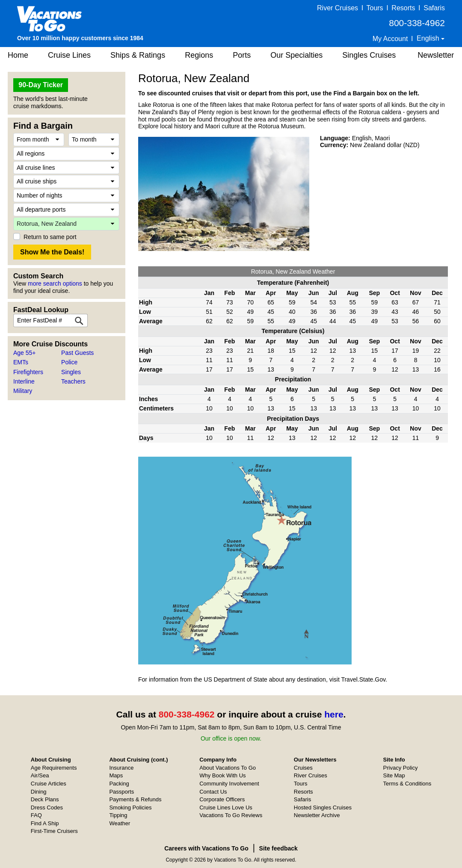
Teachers (73, 381)
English (429, 38)
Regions (199, 55)
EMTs (21, 362)
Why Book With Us (222, 775)
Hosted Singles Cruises (323, 807)
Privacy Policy (401, 768)
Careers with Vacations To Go (206, 848)
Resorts (403, 8)
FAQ (36, 815)
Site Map (394, 775)
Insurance (121, 768)
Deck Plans (45, 799)
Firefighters (28, 372)
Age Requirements (54, 768)
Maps (116, 775)
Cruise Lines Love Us (226, 807)
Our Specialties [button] (296, 55)
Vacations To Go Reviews (231, 815)
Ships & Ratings (138, 55)
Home (18, 55)
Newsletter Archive (317, 815)
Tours (375, 8)
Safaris (434, 8)
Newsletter (436, 55)
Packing (119, 784)
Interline (24, 381)
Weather (120, 823)
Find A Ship (45, 823)
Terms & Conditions (407, 784)
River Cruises (338, 8)
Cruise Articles (49, 784)
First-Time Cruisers (54, 831)
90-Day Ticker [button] (41, 85)
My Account (390, 39)
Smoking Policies (130, 807)
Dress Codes (47, 807)
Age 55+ (25, 353)
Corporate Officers (222, 799)
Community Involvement (229, 784)
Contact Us (213, 792)
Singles (71, 372)
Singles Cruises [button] (369, 55)
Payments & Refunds (135, 799)
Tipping (118, 815)
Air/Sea (40, 775)
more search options (55, 283)
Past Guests (77, 353)
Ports (242, 55)
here (334, 714)
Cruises (303, 768)
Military (23, 391)
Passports (121, 792)
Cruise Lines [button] (69, 55)
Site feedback (278, 848)
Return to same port (50, 237)
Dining (39, 792)
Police (69, 362)
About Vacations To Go (228, 768)
